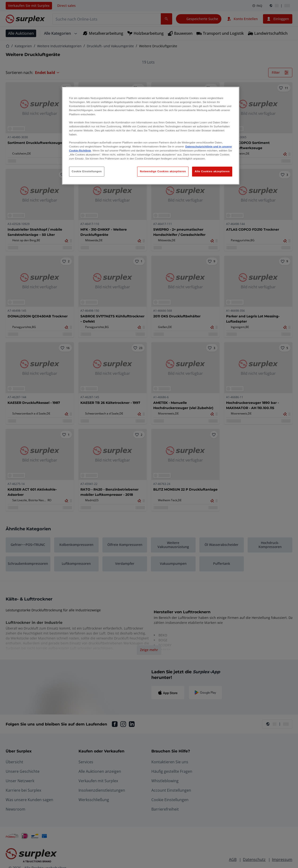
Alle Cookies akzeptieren (212, 171)
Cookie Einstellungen (87, 171)
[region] (151, 136)
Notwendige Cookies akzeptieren (163, 171)
